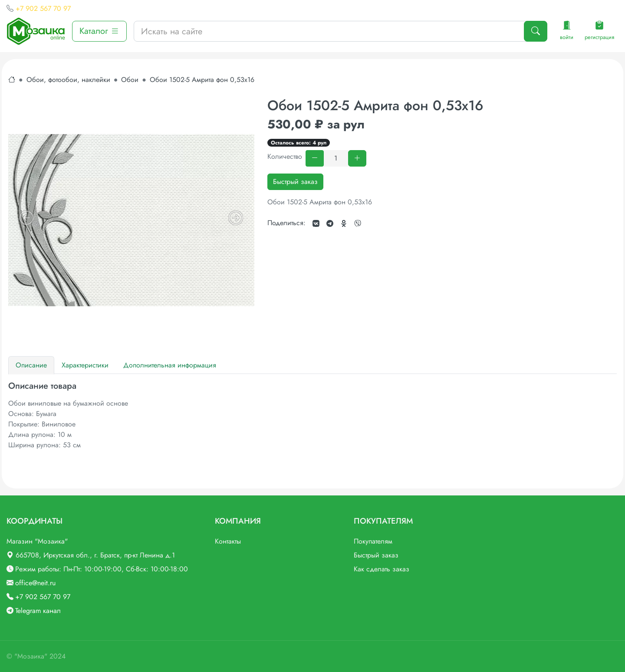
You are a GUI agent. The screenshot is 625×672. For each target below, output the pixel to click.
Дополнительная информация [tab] (170, 365)
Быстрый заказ (295, 182)
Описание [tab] (31, 365)
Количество (285, 156)
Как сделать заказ (382, 569)
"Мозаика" (31, 656)
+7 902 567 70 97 (43, 8)
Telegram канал (38, 611)
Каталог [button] (99, 31)
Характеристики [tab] (85, 365)
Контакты (228, 541)
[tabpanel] (312, 416)
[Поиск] (536, 31)
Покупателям (373, 541)
